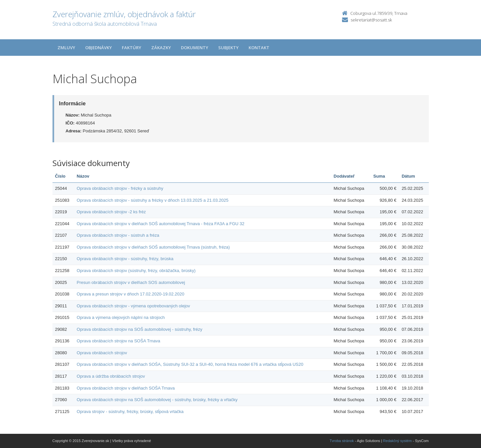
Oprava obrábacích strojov (102, 353)
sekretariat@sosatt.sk (371, 20)
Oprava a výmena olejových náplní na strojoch (121, 317)
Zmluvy (66, 48)
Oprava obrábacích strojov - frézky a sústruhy (120, 188)
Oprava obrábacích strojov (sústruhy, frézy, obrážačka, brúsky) (136, 271)
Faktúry (132, 48)
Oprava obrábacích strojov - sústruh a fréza (118, 235)
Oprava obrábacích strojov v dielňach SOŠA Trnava (126, 388)
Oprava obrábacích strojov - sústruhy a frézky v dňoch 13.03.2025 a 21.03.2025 (153, 200)
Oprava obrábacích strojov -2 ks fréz (111, 212)
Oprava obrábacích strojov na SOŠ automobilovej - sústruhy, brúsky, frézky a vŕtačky (157, 400)
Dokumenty (195, 48)
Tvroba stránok (342, 441)
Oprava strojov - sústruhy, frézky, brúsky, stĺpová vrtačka (130, 412)
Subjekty (228, 48)
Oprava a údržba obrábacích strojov (111, 376)
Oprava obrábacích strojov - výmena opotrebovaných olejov (133, 306)
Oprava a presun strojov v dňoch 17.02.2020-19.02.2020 (130, 294)
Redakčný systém (397, 441)
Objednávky (99, 48)
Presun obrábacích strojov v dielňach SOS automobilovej (131, 282)
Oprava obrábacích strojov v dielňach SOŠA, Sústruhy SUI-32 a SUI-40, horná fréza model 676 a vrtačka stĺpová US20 (190, 364)
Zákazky (161, 48)
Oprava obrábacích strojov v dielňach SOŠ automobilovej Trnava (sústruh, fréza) (153, 247)
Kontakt (259, 48)
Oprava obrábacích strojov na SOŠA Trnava (118, 341)
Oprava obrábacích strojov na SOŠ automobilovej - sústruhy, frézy (139, 329)
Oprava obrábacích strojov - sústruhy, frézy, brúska (125, 259)
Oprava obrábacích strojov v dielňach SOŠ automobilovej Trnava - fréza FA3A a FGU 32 (160, 224)
